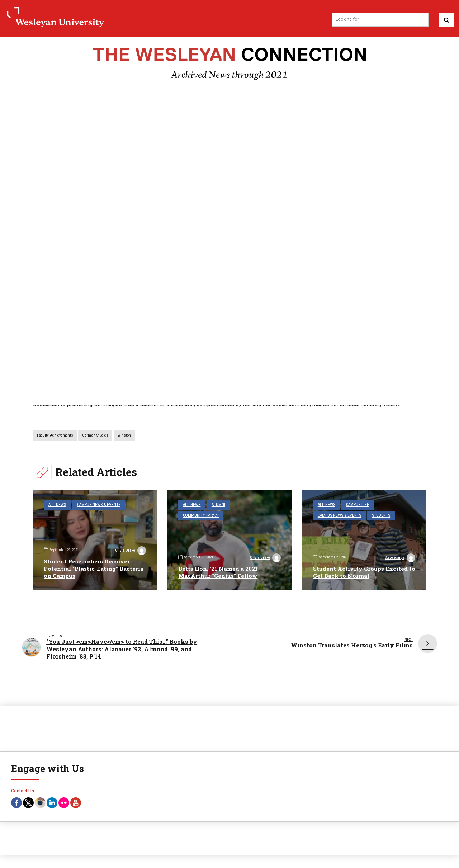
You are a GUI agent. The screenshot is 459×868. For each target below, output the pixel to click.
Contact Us (23, 792)
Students (377, 515)
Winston (124, 436)
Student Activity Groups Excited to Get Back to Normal (361, 572)
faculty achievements (55, 436)
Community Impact (200, 515)
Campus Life (355, 505)
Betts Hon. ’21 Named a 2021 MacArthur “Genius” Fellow (220, 572)
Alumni (216, 505)
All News (56, 505)
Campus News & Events (95, 505)
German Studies (95, 436)
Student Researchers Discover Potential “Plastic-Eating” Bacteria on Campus (88, 569)
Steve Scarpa (399, 558)
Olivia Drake (130, 551)
